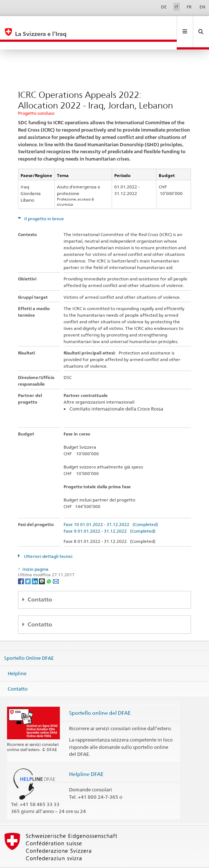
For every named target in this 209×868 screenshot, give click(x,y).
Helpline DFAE (86, 758)
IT (176, 7)
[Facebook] (21, 565)
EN (202, 7)
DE (164, 7)
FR (189, 7)
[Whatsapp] (49, 565)
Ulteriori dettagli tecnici (48, 540)
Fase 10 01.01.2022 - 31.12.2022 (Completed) (111, 509)
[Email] (56, 565)
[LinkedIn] (35, 565)
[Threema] (42, 565)
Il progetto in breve (44, 203)
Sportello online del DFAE (100, 697)
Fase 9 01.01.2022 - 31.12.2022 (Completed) (109, 515)
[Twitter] (28, 565)
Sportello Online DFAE (29, 642)
